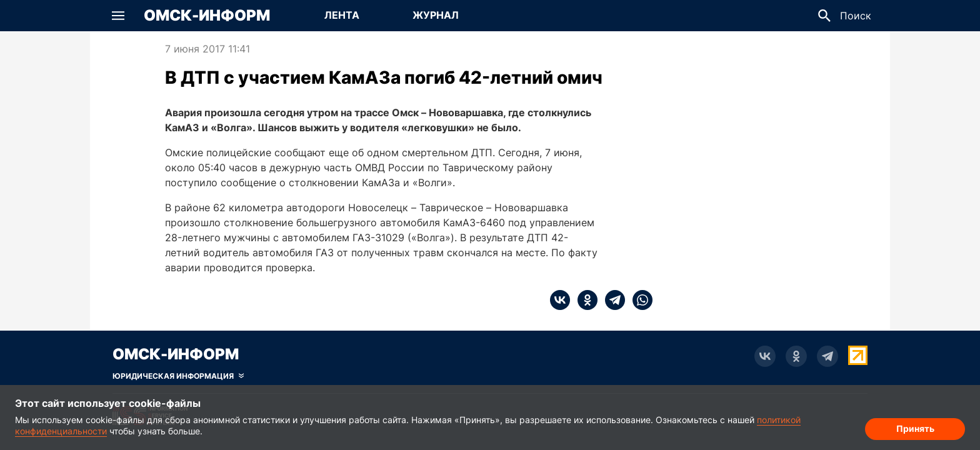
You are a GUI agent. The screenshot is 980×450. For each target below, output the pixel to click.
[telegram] (611, 300)
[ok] (584, 300)
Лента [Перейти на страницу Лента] (342, 15)
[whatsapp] (639, 300)
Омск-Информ (207, 16)
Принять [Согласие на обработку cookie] (915, 428)
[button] (118, 16)
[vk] (560, 300)
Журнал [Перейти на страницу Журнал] (436, 15)
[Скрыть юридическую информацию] (178, 376)
